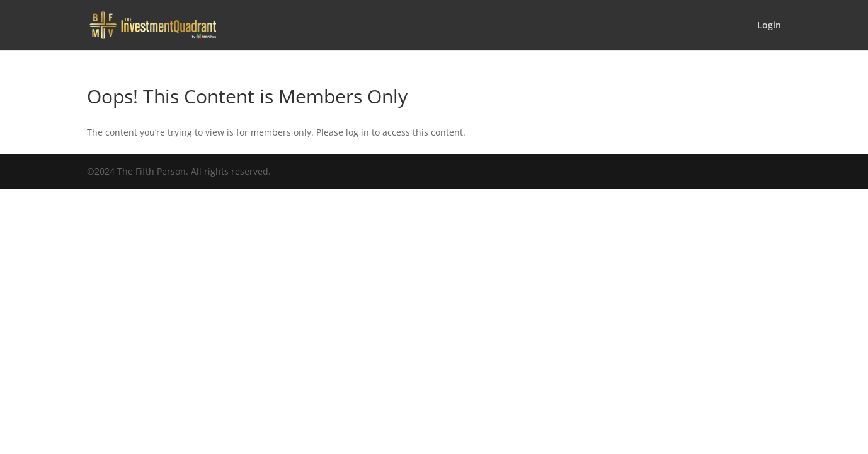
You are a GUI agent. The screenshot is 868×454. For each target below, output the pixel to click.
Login (769, 26)
